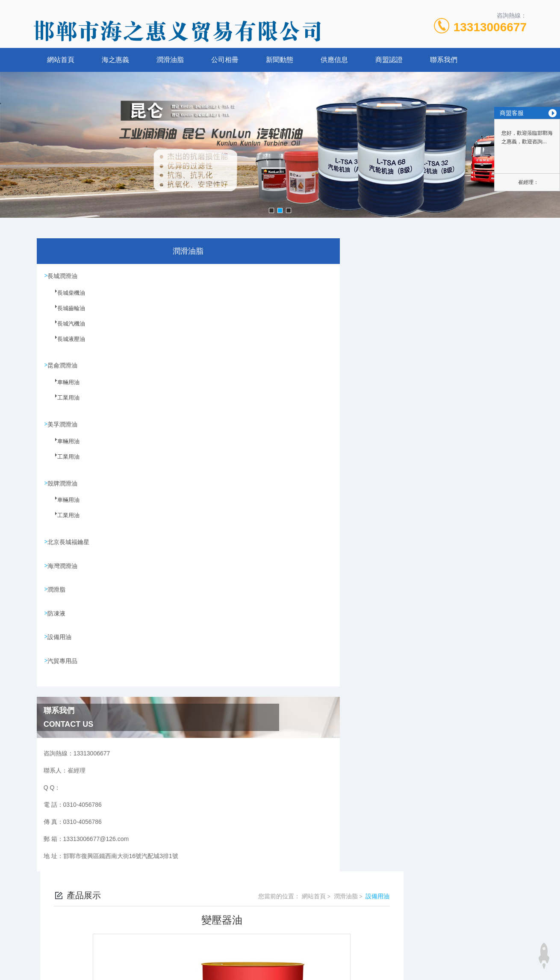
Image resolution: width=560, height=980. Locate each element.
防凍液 (58, 618)
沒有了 (217, 539)
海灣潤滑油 (64, 569)
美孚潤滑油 (64, 426)
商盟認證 (389, 60)
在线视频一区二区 (24, 975)
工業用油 (63, 404)
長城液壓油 (65, 344)
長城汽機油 (65, 329)
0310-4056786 (218, 929)
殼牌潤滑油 (64, 485)
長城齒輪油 (65, 314)
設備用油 (61, 642)
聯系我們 (444, 60)
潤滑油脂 (170, 60)
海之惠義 (115, 60)
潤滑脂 (58, 593)
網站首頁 (61, 60)
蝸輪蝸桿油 (223, 525)
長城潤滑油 (64, 276)
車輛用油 (63, 388)
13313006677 (490, 27)
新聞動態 (280, 60)
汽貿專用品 (64, 666)
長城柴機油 (65, 298)
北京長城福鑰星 (70, 545)
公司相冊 (225, 60)
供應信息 (334, 60)
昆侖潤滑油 (64, 366)
